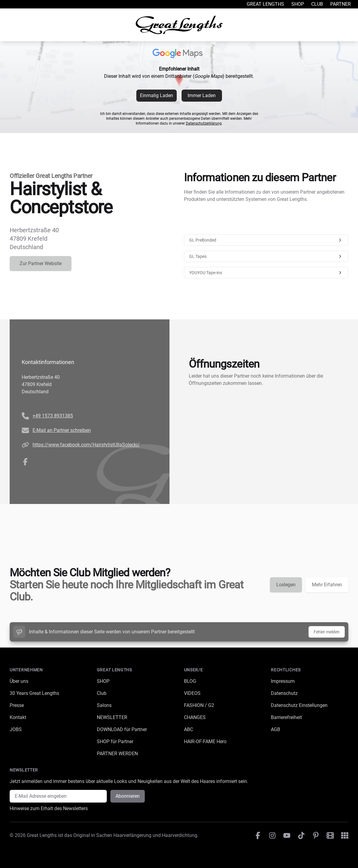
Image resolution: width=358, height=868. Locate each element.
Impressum (283, 681)
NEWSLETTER (112, 717)
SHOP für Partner (115, 741)
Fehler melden (327, 632)
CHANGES (195, 717)
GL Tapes (266, 256)
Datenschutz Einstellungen (299, 705)
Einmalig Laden (157, 95)
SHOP (103, 681)
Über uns (19, 681)
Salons (104, 705)
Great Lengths (265, 4)
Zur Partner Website (41, 263)
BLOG (190, 681)
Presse (17, 705)
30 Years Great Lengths (34, 693)
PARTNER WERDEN (117, 754)
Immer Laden (202, 95)
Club (317, 4)
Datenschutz (284, 693)
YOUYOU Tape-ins (266, 273)
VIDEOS (192, 693)
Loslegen (286, 585)
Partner (341, 4)
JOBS (16, 729)
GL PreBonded (266, 240)
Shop (298, 4)
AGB (276, 729)
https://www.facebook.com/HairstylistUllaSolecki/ (86, 445)
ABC (189, 729)
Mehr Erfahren (327, 585)
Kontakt (18, 717)
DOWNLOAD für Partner (122, 729)
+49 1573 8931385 (53, 416)
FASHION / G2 (199, 705)
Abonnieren (128, 796)
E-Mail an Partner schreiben (62, 430)
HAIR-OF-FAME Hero (205, 741)
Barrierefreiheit (286, 717)
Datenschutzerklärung (204, 123)
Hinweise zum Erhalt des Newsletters (49, 808)
